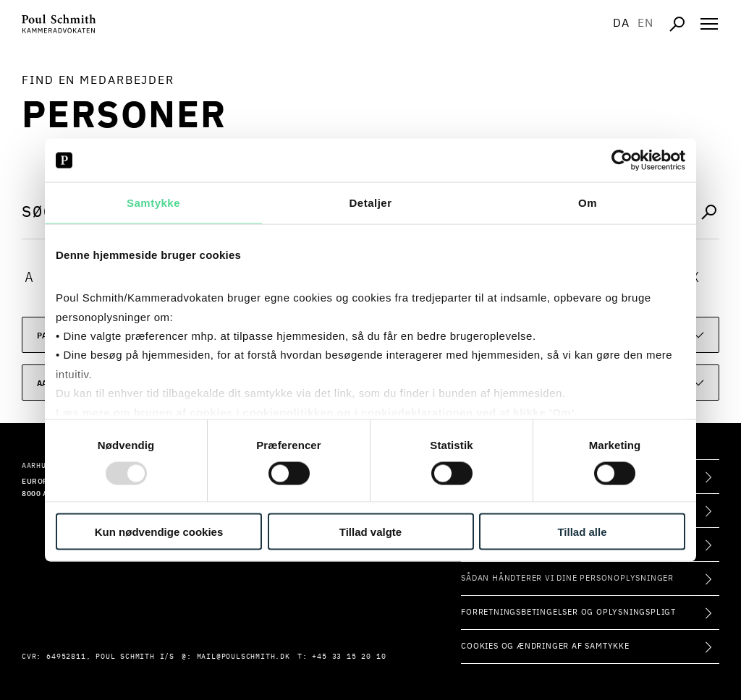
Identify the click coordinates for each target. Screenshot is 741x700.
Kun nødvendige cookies (159, 531)
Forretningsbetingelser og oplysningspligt (568, 612)
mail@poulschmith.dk (244, 657)
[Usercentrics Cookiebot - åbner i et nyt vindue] (622, 161)
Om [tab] (588, 203)
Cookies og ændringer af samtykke (545, 646)
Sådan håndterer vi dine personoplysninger (567, 578)
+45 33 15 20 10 (349, 657)
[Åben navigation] (709, 24)
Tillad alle (582, 531)
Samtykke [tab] (153, 203)
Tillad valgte (370, 531)
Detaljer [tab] (370, 203)
